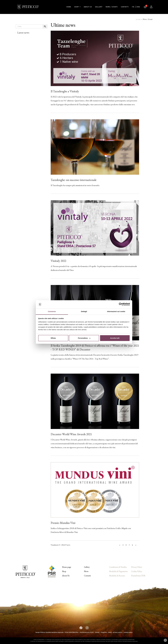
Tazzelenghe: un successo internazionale (74, 180)
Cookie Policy (137, 571)
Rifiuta (53, 338)
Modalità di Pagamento (118, 571)
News (86, 571)
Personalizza (84, 338)
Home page (67, 567)
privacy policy (118, 632)
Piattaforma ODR (138, 576)
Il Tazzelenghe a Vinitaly (65, 91)
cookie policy (128, 632)
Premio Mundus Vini (63, 523)
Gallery (87, 567)
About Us (66, 576)
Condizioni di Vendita (118, 567)
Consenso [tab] (52, 311)
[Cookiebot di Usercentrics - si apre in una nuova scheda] (120, 304)
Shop (64, 571)
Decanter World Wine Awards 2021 (71, 434)
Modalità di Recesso (117, 576)
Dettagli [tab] (84, 311)
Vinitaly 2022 (58, 261)
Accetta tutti (115, 338)
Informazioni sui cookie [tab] (116, 311)
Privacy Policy (137, 567)
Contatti (87, 576)
